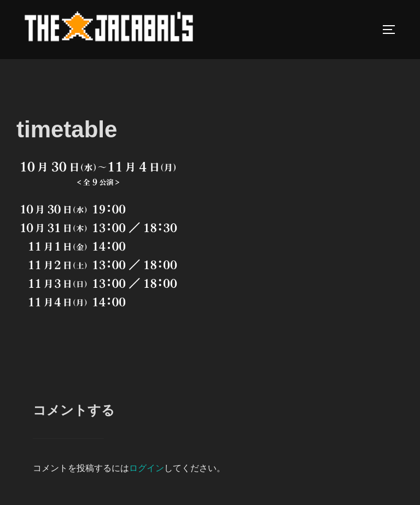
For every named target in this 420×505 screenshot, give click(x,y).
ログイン (147, 468)
